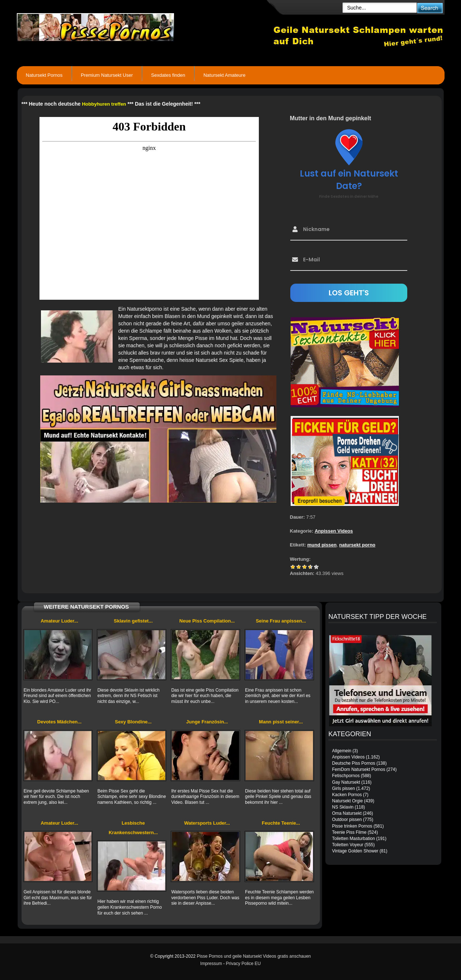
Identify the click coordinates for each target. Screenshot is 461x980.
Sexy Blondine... (133, 722)
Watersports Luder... (207, 823)
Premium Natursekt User (107, 75)
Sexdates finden (168, 75)
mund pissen (322, 545)
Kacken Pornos (347, 795)
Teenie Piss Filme (349, 832)
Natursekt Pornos (44, 75)
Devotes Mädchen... (59, 722)
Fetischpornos (346, 776)
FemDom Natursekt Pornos (358, 769)
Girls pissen (343, 788)
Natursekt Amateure (224, 75)
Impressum (211, 964)
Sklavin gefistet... (133, 621)
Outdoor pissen (347, 820)
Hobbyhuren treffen (104, 104)
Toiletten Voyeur (347, 845)
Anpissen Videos (334, 531)
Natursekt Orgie (347, 801)
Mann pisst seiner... (281, 722)
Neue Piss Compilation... (207, 621)
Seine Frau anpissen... (281, 621)
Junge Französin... (207, 722)
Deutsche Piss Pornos (354, 763)
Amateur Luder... (59, 621)
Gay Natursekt (346, 782)
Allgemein (342, 751)
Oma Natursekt (347, 813)
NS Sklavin (343, 807)
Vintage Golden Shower (355, 851)
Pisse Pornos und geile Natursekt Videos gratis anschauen (254, 956)
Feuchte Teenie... (281, 823)
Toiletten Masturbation (353, 839)
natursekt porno (357, 545)
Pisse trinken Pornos (352, 826)
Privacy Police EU (243, 964)
